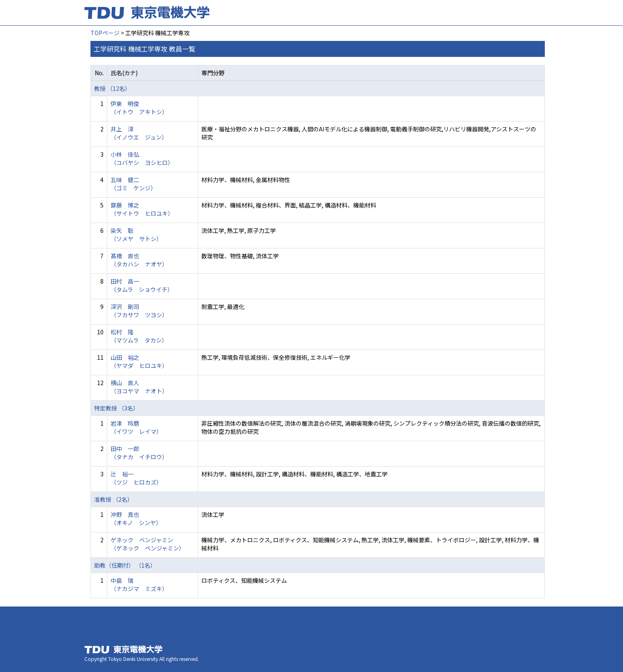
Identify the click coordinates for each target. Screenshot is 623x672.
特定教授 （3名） (116, 408)
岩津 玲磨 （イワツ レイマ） (136, 427)
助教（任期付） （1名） (125, 565)
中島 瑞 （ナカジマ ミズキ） (139, 584)
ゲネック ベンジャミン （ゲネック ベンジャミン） (148, 544)
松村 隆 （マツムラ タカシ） (139, 336)
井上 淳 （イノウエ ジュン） (139, 133)
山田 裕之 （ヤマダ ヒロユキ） (139, 361)
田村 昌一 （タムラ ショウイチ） (142, 285)
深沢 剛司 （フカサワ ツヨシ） (139, 311)
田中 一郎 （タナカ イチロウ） (139, 453)
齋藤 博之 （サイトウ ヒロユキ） (142, 209)
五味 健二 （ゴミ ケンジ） (133, 184)
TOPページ (105, 33)
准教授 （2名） (114, 499)
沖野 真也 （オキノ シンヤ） (136, 519)
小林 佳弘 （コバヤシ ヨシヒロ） (142, 158)
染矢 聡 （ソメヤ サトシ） (136, 235)
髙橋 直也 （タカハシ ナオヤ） (139, 260)
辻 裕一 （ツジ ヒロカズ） (136, 478)
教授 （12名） (112, 88)
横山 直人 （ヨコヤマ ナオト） (139, 387)
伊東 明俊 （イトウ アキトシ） (139, 108)
